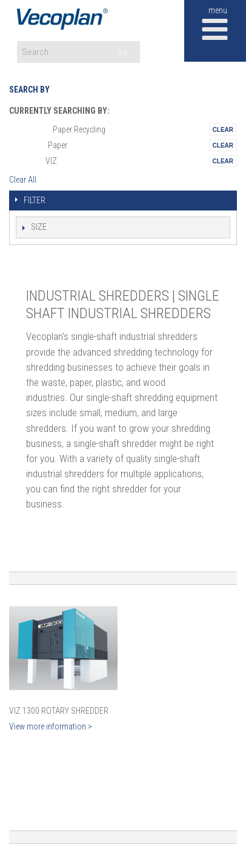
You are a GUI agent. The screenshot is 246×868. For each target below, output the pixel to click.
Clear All (23, 180)
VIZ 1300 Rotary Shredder (59, 711)
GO (122, 53)
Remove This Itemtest (223, 129)
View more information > (51, 726)
